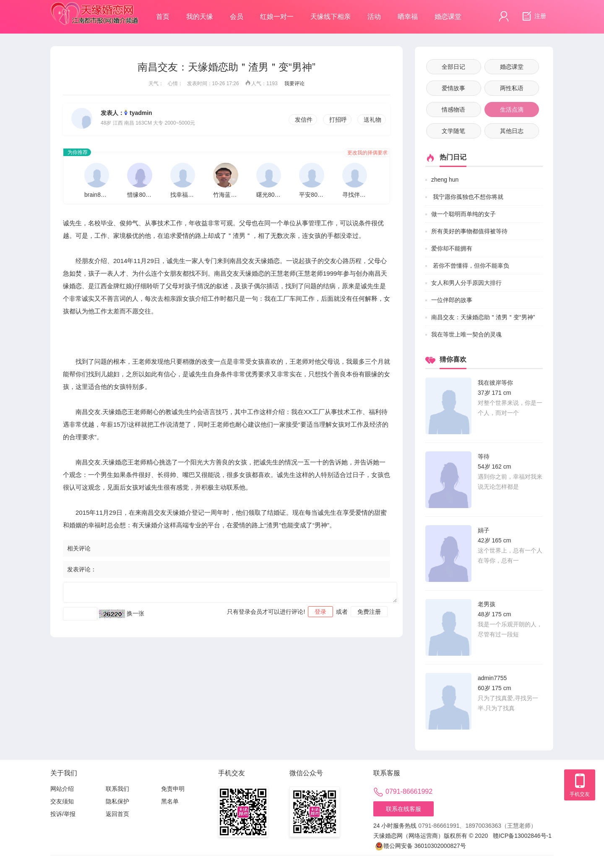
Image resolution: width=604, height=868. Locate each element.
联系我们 (117, 789)
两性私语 (512, 88)
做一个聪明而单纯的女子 (463, 214)
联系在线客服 (404, 809)
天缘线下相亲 (331, 17)
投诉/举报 (63, 814)
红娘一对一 (277, 17)
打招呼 (338, 120)
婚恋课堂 (448, 17)
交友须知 (62, 801)
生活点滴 (512, 109)
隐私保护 (117, 801)
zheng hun (445, 180)
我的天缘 (200, 17)
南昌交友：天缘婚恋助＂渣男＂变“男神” (483, 317)
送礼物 (372, 120)
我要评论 (294, 83)
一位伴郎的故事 (452, 300)
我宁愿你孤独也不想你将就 (467, 197)
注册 (533, 16)
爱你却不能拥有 (452, 248)
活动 (374, 17)
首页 (163, 17)
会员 (237, 17)
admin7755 (492, 678)
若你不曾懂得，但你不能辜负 (470, 266)
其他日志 (512, 131)
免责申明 (173, 789)
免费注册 (369, 612)
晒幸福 (408, 17)
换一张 (135, 613)
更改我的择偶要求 (367, 153)
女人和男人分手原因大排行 (466, 283)
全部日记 (453, 67)
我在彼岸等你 (495, 383)
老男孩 (487, 604)
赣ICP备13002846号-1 (522, 836)
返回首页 (117, 814)
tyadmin (141, 113)
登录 (320, 612)
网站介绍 (62, 789)
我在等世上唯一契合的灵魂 (466, 334)
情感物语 (453, 109)
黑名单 (170, 801)
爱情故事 (453, 88)
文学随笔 (453, 131)
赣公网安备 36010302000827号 (420, 846)
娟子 (484, 530)
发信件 (304, 120)
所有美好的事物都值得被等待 (469, 231)
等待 (484, 456)
